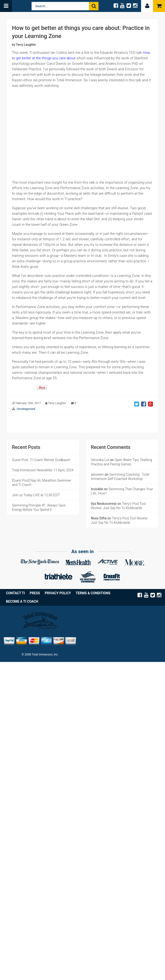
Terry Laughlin (26, 45)
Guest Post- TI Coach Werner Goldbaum (41, 460)
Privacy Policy (58, 593)
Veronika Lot (100, 460)
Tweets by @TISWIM (122, 613)
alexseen (97, 474)
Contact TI (15, 593)
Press (35, 593)
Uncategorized (26, 409)
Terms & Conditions (93, 593)
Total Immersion (20, 6)
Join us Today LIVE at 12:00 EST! (36, 495)
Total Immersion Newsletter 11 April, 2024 (43, 470)
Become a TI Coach (22, 601)
